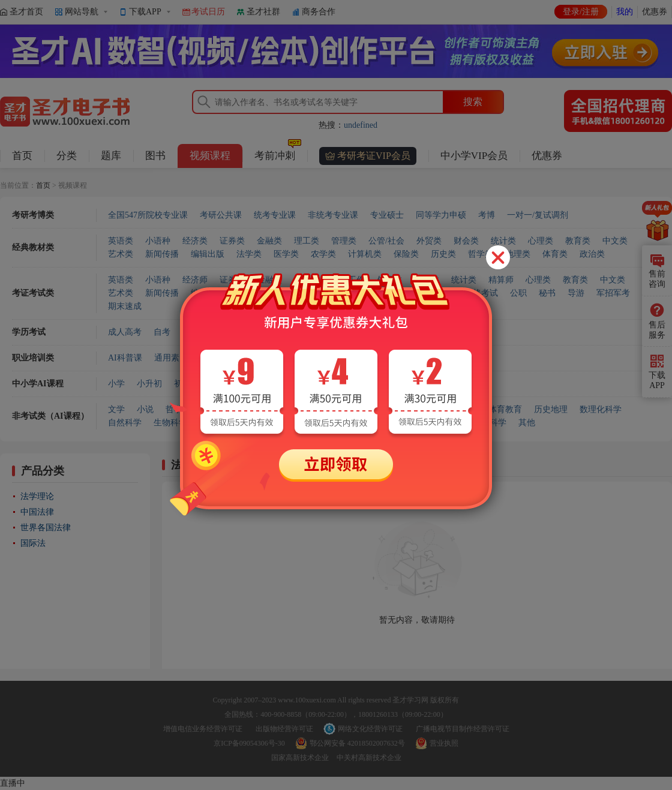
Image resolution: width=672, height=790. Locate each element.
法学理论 (37, 496)
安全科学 (490, 423)
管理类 (344, 241)
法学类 (249, 254)
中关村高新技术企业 (369, 758)
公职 (518, 293)
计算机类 (365, 254)
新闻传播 (162, 254)
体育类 (555, 254)
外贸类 (429, 241)
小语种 (158, 241)
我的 (625, 12)
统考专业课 (275, 215)
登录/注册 (581, 12)
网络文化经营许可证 (370, 729)
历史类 (443, 254)
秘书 (547, 293)
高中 (240, 384)
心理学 (224, 409)
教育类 (578, 241)
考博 (487, 215)
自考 (162, 332)
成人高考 (125, 332)
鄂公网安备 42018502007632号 (357, 743)
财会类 (466, 241)
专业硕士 (387, 215)
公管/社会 (386, 241)
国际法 (33, 543)
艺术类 (121, 254)
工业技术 (307, 423)
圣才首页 (26, 12)
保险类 (406, 254)
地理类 (518, 254)
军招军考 (613, 293)
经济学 (401, 409)
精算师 (501, 280)
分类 (67, 156)
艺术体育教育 (497, 409)
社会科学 (265, 409)
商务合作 (319, 12)
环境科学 (444, 423)
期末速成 (125, 306)
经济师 (195, 280)
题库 (111, 156)
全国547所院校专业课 (148, 215)
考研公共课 (221, 215)
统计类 (503, 241)
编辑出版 (208, 254)
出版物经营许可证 (284, 729)
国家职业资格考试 (464, 293)
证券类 (232, 241)
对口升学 (306, 384)
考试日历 (208, 12)
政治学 (307, 409)
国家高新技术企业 (300, 758)
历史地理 (551, 409)
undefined (361, 125)
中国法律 (37, 512)
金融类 (269, 241)
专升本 (195, 332)
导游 (576, 293)
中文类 (615, 241)
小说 (145, 409)
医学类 (286, 254)
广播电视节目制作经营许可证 (463, 729)
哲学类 (481, 254)
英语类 (121, 241)
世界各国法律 (46, 528)
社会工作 (348, 280)
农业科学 (262, 423)
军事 (368, 409)
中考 (211, 384)
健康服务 (217, 358)
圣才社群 (263, 12)
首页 (22, 156)
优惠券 (655, 12)
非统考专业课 (333, 215)
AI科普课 (125, 358)
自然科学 (125, 423)
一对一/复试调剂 (538, 215)
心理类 (541, 241)
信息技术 (353, 358)
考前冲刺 (278, 153)
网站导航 (82, 12)
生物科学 (170, 423)
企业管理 (399, 358)
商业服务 (262, 358)
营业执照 (444, 743)
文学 (116, 409)
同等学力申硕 (441, 215)
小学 (116, 384)
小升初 (149, 384)
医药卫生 (216, 423)
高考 (269, 384)
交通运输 (353, 423)
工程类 (361, 293)
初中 (182, 384)
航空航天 (398, 423)
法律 (340, 409)
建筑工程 (308, 358)
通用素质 (171, 358)
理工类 (307, 241)
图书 (155, 156)
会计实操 (445, 358)
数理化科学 (601, 409)
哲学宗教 (182, 409)
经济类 (195, 241)
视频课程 (210, 156)
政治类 (592, 254)
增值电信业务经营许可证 (203, 729)
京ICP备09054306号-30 (249, 743)
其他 (527, 423)
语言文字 (443, 409)
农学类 (323, 254)
